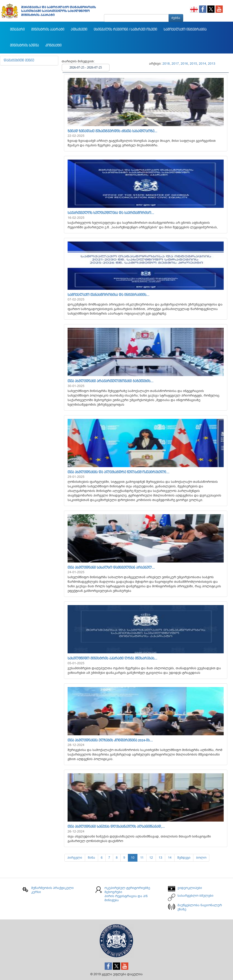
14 (170, 858)
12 (151, 858)
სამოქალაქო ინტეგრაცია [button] (185, 30)
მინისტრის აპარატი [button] (48, 30)
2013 (212, 64)
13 (160, 858)
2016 (184, 64)
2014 (203, 64)
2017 (175, 64)
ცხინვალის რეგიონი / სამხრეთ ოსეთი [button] (125, 30)
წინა (91, 858)
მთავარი (17, 30)
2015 (193, 64)
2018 (166, 64)
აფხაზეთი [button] (79, 30)
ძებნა (176, 18)
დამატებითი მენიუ (19, 61)
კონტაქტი (53, 46)
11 (142, 858)
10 (133, 858)
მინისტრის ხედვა (24, 46)
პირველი (75, 858)
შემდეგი (184, 858)
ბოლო (201, 858)
